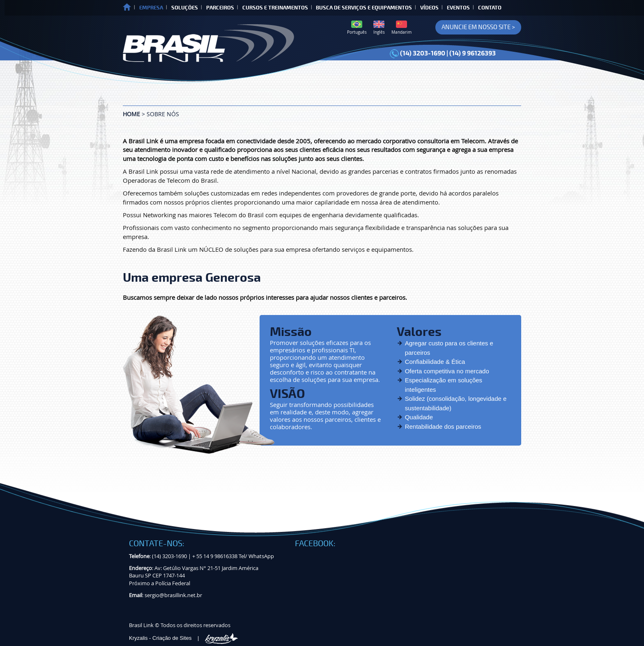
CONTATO (490, 8)
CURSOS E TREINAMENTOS (275, 8)
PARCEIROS (220, 8)
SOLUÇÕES (185, 8)
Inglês (379, 28)
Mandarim (401, 28)
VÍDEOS (429, 8)
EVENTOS (458, 8)
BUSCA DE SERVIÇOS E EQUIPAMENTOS (364, 8)
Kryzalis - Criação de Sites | (183, 638)
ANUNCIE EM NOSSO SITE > (478, 27)
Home (131, 114)
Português (357, 28)
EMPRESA (151, 8)
